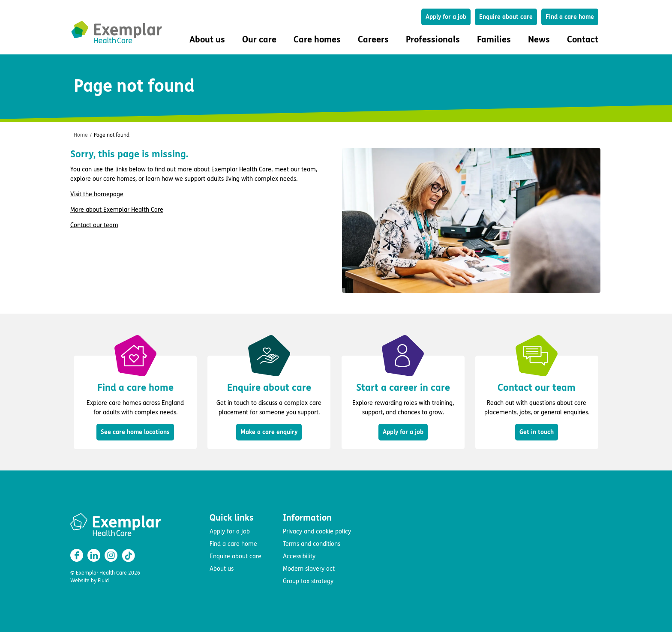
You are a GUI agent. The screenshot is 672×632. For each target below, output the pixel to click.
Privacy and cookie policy (317, 532)
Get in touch (537, 432)
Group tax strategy (308, 581)
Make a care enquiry (269, 432)
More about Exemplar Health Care (117, 210)
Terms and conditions (312, 544)
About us (222, 569)
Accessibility (299, 556)
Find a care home (570, 17)
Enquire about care (506, 17)
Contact (583, 40)
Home (81, 135)
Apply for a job (446, 17)
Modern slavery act (309, 569)
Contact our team (94, 225)
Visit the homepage (97, 194)
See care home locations (135, 432)
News (539, 40)
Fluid (103, 581)
